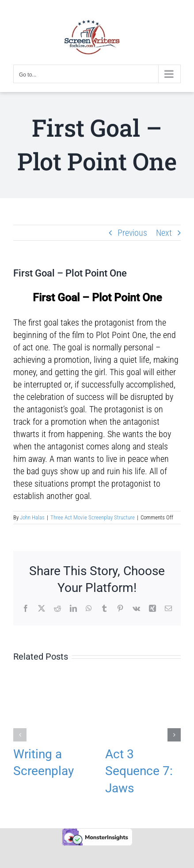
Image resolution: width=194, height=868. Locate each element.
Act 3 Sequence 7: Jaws (139, 771)
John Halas (32, 517)
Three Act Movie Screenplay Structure (93, 517)
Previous (132, 233)
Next (164, 233)
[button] (20, 735)
